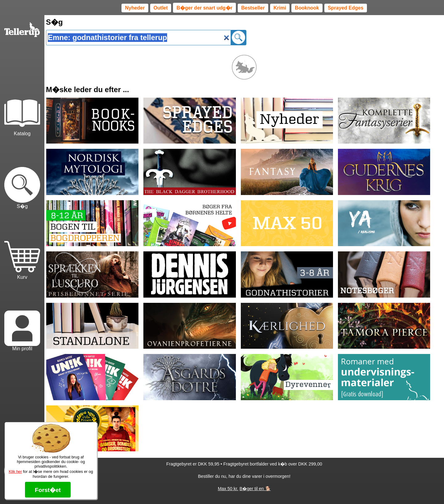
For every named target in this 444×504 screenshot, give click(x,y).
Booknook (307, 8)
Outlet (161, 8)
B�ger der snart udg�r (204, 8)
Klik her (15, 471)
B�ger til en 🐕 (255, 489)
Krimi (280, 8)
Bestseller (253, 8)
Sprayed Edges (346, 8)
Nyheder (135, 8)
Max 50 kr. (228, 489)
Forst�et (48, 490)
